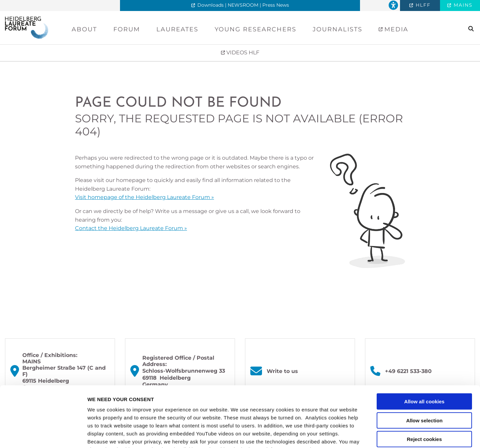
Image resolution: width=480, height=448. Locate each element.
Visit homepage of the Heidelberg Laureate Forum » (144, 197)
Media (395, 29)
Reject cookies (424, 382)
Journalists (337, 29)
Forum (127, 29)
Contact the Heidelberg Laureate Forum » (131, 228)
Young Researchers (255, 29)
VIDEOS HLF (242, 52)
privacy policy (105, 409)
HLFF (422, 5)
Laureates (177, 29)
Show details (350, 435)
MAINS (462, 5)
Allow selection (424, 363)
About (84, 29)
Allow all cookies (424, 345)
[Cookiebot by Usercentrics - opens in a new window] (43, 435)
